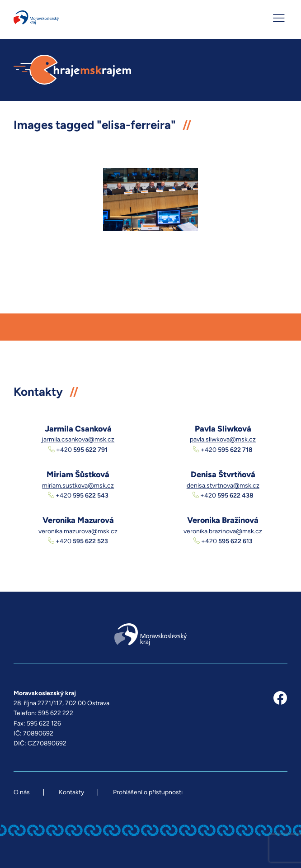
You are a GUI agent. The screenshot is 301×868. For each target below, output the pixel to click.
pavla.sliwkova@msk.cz (223, 439)
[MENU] (280, 18)
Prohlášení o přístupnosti (148, 792)
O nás (22, 792)
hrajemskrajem (72, 70)
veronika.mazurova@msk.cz (78, 531)
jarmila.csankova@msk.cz (78, 439)
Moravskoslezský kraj (36, 17)
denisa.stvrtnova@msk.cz (223, 486)
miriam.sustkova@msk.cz (78, 486)
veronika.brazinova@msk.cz (223, 531)
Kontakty (71, 792)
